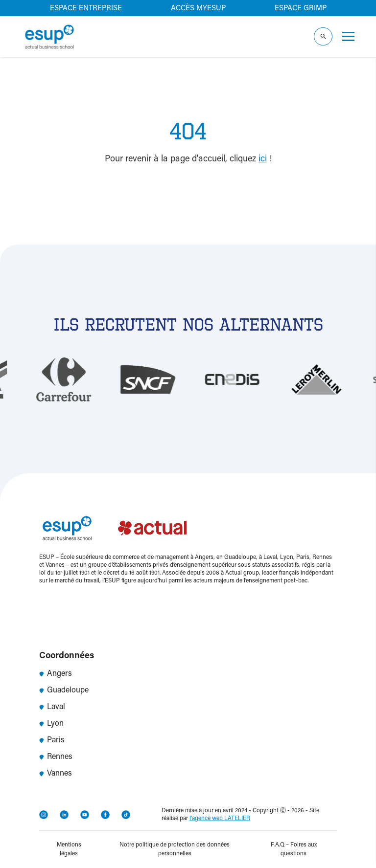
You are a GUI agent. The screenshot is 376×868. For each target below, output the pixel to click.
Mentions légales (69, 849)
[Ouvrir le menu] (348, 36)
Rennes (56, 757)
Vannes (56, 774)
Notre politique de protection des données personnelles (175, 849)
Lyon (51, 724)
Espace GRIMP (301, 9)
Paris (52, 740)
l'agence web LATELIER (220, 819)
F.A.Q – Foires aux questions (294, 849)
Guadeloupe (64, 690)
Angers (56, 674)
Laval (52, 707)
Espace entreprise (86, 9)
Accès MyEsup (198, 9)
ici (263, 159)
